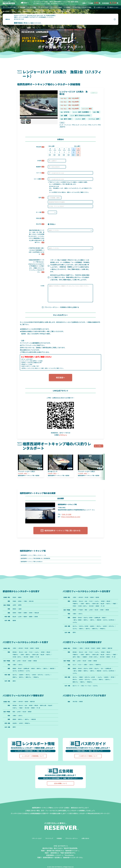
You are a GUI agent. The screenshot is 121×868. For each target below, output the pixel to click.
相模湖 (103, 606)
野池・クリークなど (86, 689)
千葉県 (25, 601)
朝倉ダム (83, 686)
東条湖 (104, 618)
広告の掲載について (60, 787)
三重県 (20, 609)
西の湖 (80, 618)
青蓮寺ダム (99, 668)
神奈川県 (31, 601)
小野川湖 (80, 598)
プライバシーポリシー (72, 842)
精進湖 (74, 610)
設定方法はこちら (20, 23)
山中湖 (91, 610)
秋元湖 (86, 598)
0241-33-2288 (67, 514)
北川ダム (96, 689)
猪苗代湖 (110, 649)
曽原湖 (97, 598)
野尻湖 (107, 610)
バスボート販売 (56, 7)
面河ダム (88, 629)
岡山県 (14, 617)
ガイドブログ (43, 7)
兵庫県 (25, 613)
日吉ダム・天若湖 (88, 618)
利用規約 (59, 842)
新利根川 (75, 601)
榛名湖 (108, 601)
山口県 (20, 617)
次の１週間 (77, 146)
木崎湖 (102, 610)
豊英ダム (88, 604)
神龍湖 (81, 681)
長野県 (20, 605)
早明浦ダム (103, 629)
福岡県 (14, 621)
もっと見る (98, 446)
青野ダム (86, 620)
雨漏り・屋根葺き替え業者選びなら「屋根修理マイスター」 (60, 855)
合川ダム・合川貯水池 (109, 620)
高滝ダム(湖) (96, 604)
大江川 (80, 668)
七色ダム (80, 614)
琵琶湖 (74, 618)
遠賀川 (74, 633)
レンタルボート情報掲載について (33, 760)
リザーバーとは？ (37, 842)
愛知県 (14, 609)
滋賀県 (14, 613)
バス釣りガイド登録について (88, 760)
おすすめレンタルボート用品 (82, 7)
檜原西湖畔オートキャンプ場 (33, 551)
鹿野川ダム (95, 629)
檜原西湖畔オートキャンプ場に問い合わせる (60, 531)
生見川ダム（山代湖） (90, 681)
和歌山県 (37, 613)
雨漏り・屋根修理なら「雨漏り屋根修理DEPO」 (61, 857)
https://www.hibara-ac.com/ (71, 517)
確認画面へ (60, 377)
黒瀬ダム (81, 629)
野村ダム (99, 627)
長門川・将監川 (82, 658)
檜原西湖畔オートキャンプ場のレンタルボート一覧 (33, 555)
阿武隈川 (75, 649)
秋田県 (14, 598)
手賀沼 (80, 606)
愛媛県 (31, 617)
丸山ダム (100, 681)
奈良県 (31, 613)
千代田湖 (80, 610)
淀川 (102, 672)
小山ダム (97, 601)
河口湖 (96, 610)
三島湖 (82, 604)
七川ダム (75, 623)
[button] (102, 467)
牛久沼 (91, 601)
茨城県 (14, 601)
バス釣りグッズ (99, 7)
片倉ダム (109, 604)
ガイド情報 (32, 7)
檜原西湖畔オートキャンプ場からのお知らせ (32, 562)
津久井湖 (97, 606)
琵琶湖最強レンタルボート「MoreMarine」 (60, 859)
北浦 (86, 601)
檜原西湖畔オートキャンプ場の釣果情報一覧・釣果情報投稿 (35, 559)
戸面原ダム (75, 604)
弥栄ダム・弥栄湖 (84, 627)
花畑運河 (90, 658)
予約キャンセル (113, 7)
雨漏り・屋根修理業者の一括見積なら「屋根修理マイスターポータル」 (60, 861)
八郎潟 (74, 598)
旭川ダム (75, 627)
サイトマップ (49, 842)
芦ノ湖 (108, 606)
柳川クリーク (76, 689)
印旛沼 (74, 606)
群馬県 (20, 601)
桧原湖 (92, 598)
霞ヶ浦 (81, 601)
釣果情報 (21, 7)
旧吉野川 (92, 627)
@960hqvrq (63, 435)
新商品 (67, 7)
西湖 (86, 610)
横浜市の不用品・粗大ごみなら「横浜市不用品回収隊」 (60, 852)
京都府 (20, 613)
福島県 (24, 3)
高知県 (36, 617)
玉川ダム (75, 629)
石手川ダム (112, 627)
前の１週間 (52, 146)
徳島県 (25, 617)
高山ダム (97, 672)
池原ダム (92, 620)
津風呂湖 (99, 620)
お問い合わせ (85, 842)
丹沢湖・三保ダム (88, 606)
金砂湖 (105, 627)
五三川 (74, 668)
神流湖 (103, 601)
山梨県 (14, 605)
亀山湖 (102, 604)
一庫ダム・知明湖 (77, 620)
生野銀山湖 (97, 618)
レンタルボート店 (9, 7)
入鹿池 (74, 614)
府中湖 (113, 681)
